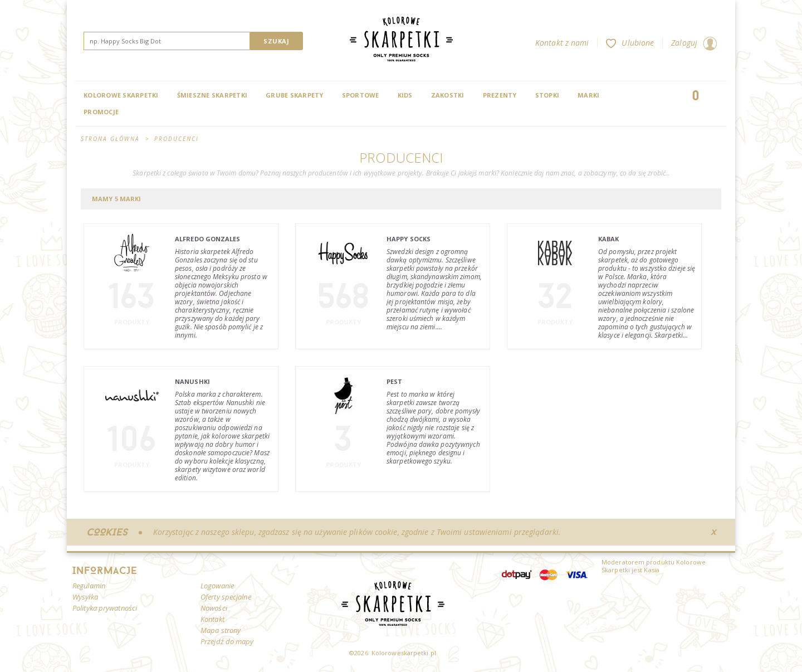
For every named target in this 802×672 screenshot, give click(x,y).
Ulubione (630, 43)
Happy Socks (409, 239)
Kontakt (212, 619)
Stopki (547, 95)
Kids (405, 95)
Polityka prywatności (105, 608)
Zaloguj (694, 43)
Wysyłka (85, 597)
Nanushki (192, 381)
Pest (394, 381)
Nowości (214, 608)
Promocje (101, 112)
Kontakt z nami (562, 43)
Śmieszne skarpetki (212, 95)
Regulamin (89, 586)
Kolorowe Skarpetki (121, 95)
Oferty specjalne (226, 597)
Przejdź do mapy (227, 641)
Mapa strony (221, 630)
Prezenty (500, 95)
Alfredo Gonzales (208, 239)
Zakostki (448, 95)
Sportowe (361, 95)
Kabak (609, 239)
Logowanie (217, 586)
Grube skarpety (295, 95)
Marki (588, 95)
